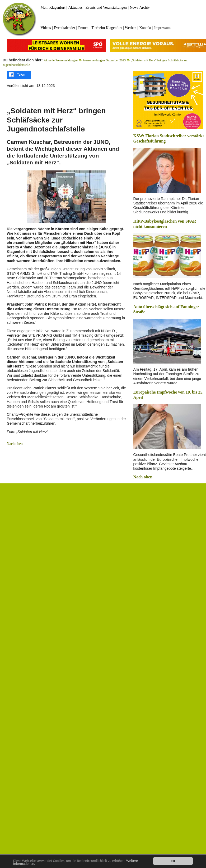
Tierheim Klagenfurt (107, 28)
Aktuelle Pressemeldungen (61, 60)
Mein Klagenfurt (53, 8)
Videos (46, 28)
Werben (131, 28)
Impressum (162, 28)
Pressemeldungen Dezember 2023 (104, 60)
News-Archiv (140, 8)
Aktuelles (76, 8)
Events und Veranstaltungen (106, 8)
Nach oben (15, 444)
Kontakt (145, 28)
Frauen (83, 28)
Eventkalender (65, 28)
